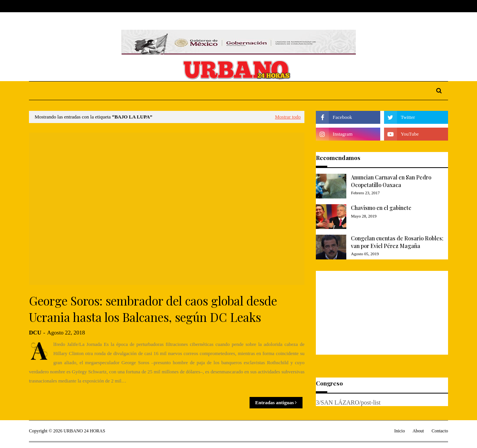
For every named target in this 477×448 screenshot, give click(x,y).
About (58, 6)
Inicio (400, 431)
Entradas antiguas (275, 402)
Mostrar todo (288, 117)
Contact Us (85, 6)
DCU (35, 333)
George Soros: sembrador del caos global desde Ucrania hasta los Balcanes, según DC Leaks (153, 309)
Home (36, 6)
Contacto (440, 431)
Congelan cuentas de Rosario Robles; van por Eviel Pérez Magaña (397, 242)
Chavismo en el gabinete (381, 208)
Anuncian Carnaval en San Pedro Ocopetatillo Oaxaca (391, 181)
